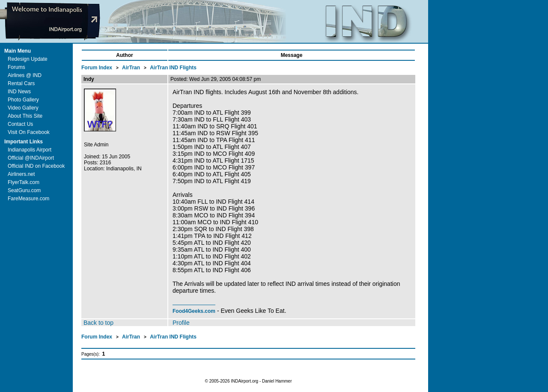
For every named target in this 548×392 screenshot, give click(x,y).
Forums (16, 67)
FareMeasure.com (28, 199)
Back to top (98, 323)
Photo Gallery (23, 100)
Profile (181, 323)
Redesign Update (28, 59)
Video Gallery (23, 108)
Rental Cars (21, 83)
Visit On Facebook (29, 132)
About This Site (25, 116)
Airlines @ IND (25, 75)
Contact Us (20, 124)
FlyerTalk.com (24, 182)
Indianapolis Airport (30, 150)
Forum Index (97, 68)
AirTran (132, 68)
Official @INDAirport (31, 158)
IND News (19, 92)
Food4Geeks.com (194, 311)
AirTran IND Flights (173, 68)
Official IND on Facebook (36, 166)
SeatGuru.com (24, 190)
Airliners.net (21, 174)
